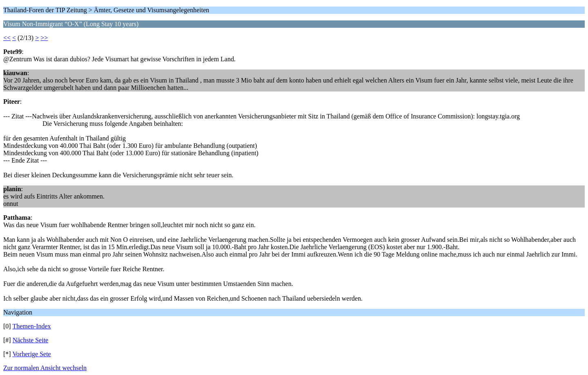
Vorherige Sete (31, 354)
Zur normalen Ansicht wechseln (45, 368)
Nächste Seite (31, 340)
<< (7, 38)
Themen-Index (31, 326)
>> (44, 38)
